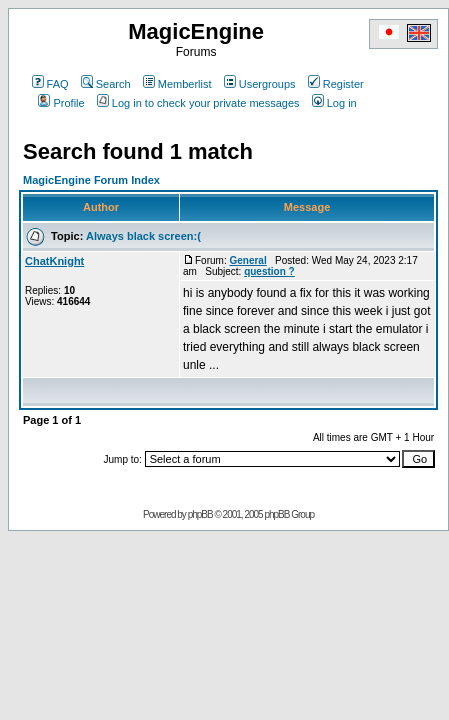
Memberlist (177, 84)
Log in (334, 103)
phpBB (200, 514)
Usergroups (260, 84)
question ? (269, 271)
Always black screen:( (143, 236)
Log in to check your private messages (198, 103)
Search (106, 84)
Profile (61, 103)
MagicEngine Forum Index (91, 180)
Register (336, 84)
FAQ (50, 84)
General (247, 260)
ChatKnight (54, 261)
